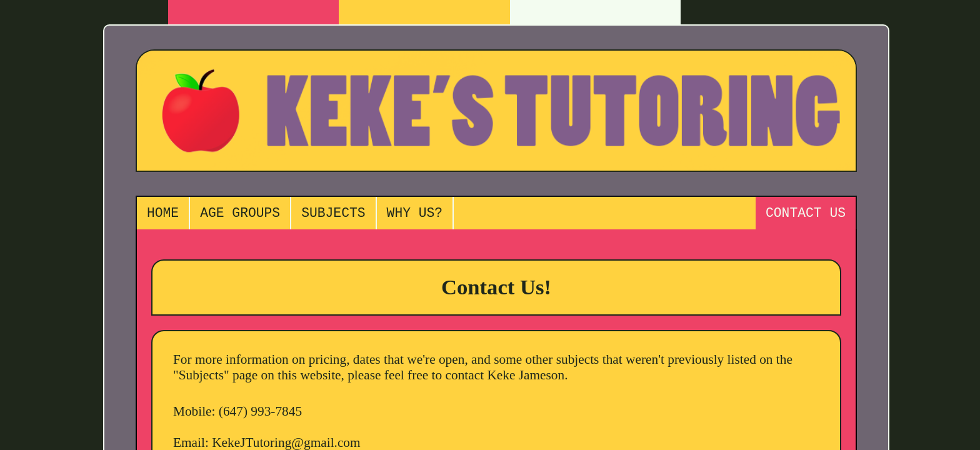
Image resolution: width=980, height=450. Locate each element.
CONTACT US (806, 215)
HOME (163, 215)
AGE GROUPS (240, 215)
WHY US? (415, 215)
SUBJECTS (333, 215)
